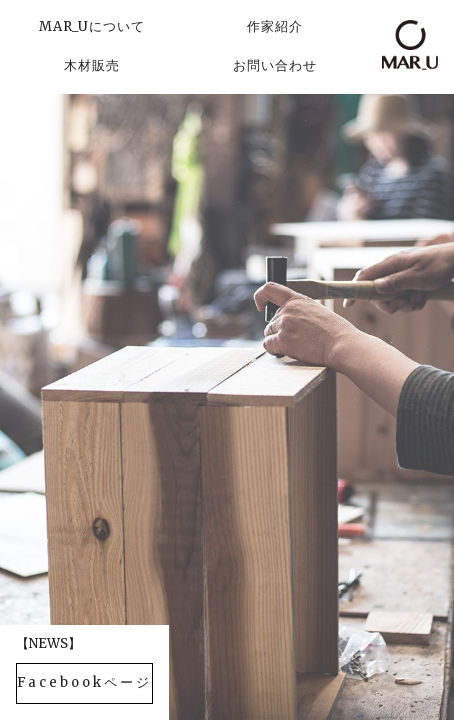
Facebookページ (84, 682)
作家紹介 (275, 26)
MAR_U (410, 45)
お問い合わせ (275, 65)
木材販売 (92, 65)
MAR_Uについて (92, 26)
